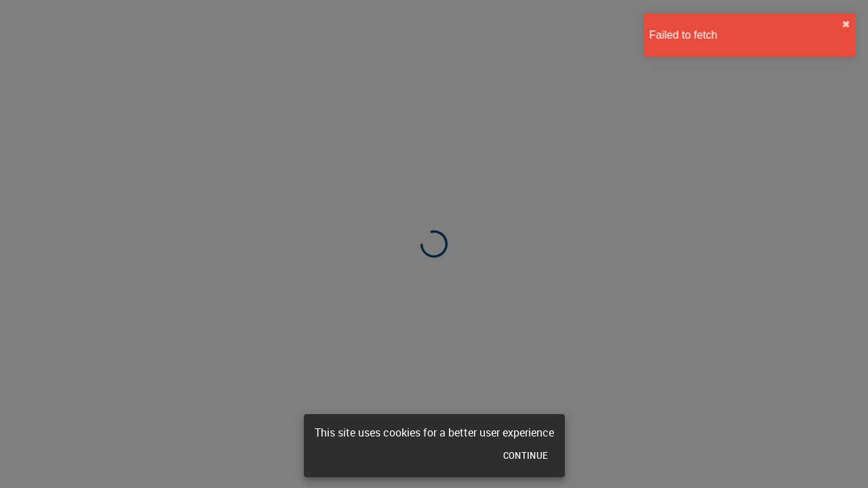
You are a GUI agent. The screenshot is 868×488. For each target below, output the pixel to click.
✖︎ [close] (849, 24)
